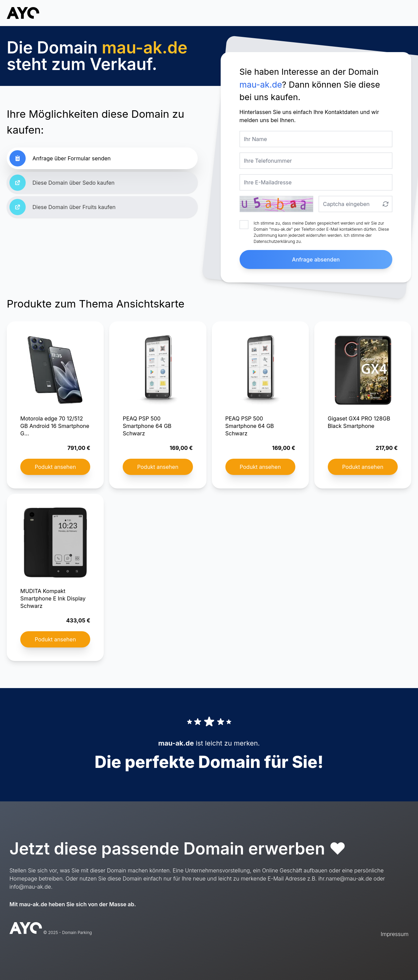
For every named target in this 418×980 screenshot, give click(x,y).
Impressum (395, 934)
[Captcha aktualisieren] (386, 204)
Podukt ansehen (55, 467)
